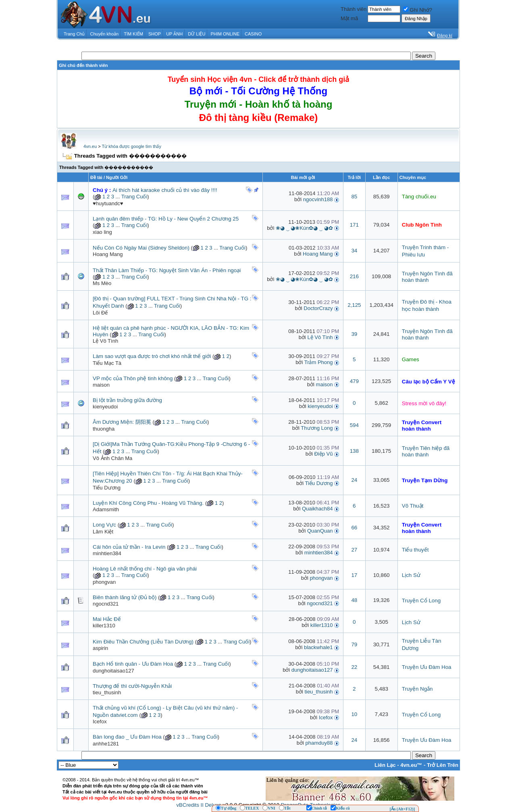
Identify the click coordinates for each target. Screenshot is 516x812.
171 (354, 225)
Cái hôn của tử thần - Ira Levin (129, 547)
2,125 (354, 305)
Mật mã (349, 18)
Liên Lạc (385, 765)
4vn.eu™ (411, 765)
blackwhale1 (318, 647)
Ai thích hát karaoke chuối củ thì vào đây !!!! (165, 190)
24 (354, 480)
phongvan (104, 582)
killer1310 (104, 626)
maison (101, 385)
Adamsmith (106, 509)
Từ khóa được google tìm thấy (131, 146)
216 (354, 276)
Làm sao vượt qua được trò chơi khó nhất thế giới (152, 356)
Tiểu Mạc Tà (107, 363)
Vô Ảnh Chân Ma (112, 458)
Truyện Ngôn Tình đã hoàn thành (427, 277)
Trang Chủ (74, 34)
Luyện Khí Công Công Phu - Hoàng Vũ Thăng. (148, 503)
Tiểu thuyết (415, 550)
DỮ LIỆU (197, 34)
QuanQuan (320, 531)
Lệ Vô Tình (105, 341)
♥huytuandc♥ (108, 203)
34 (354, 251)
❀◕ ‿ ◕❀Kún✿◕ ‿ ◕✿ (304, 228)
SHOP (155, 34)
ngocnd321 (106, 604)
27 (354, 550)
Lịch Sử (411, 575)
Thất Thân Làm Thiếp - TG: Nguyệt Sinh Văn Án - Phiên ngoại (167, 270)
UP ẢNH (174, 34)
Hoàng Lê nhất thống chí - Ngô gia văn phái (145, 569)
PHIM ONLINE (225, 34)
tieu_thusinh (318, 692)
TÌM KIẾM (133, 34)
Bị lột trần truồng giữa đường (127, 400)
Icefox (100, 721)
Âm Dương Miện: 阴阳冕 (122, 422)
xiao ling (102, 232)
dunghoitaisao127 (113, 671)
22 (354, 667)
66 (354, 528)
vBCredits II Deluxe (199, 805)
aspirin (100, 648)
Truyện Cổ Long (421, 601)
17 (354, 575)
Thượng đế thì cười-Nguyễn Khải (132, 686)
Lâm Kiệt (103, 532)
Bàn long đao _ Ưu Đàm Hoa (127, 737)
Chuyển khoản (105, 34)
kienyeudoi (105, 407)
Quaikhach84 (317, 509)
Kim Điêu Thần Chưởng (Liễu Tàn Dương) (143, 642)
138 (354, 451)
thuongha (104, 429)
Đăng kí (445, 35)
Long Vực (104, 525)
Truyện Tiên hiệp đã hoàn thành (426, 451)
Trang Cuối (134, 197)
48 (354, 600)
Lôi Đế (100, 313)
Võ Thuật (413, 506)
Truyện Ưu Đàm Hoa (427, 667)
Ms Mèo (102, 283)
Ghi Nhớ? (418, 10)
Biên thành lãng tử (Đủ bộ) (125, 597)
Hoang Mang (108, 254)
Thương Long (317, 428)
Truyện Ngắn (417, 689)
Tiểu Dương (107, 488)
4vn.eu (90, 146)
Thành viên (354, 9)
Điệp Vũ (323, 454)
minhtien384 (107, 553)
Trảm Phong (319, 362)
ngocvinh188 (318, 199)
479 (354, 381)
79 (354, 644)
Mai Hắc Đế (107, 619)
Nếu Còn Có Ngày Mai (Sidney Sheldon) (141, 248)
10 (354, 714)
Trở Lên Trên (443, 765)
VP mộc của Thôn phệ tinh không (133, 378)
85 (354, 197)
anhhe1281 (106, 744)
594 (354, 425)
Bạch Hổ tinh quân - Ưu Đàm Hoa (133, 664)
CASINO (253, 34)
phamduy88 (319, 743)
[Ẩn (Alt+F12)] (402, 809)
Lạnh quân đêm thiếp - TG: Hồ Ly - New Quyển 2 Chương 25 (166, 219)
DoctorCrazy (318, 308)
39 (354, 334)
